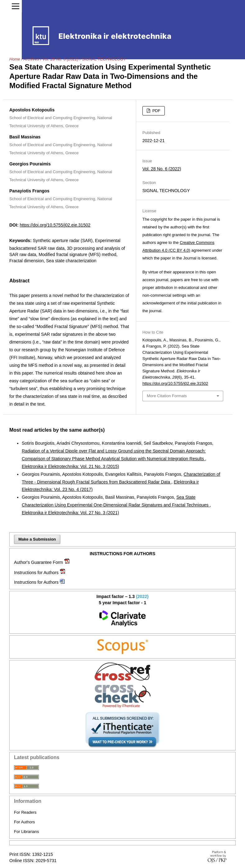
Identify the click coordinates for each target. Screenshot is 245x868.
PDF (156, 111)
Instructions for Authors (36, 573)
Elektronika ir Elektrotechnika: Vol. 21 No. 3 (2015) (70, 466)
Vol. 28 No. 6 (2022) (60, 59)
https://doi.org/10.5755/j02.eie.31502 (55, 225)
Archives (31, 59)
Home (15, 59)
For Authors (24, 822)
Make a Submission (37, 539)
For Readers (25, 812)
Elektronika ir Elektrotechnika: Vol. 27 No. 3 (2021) (70, 513)
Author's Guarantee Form (39, 562)
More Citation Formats (167, 396)
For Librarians (26, 832)
